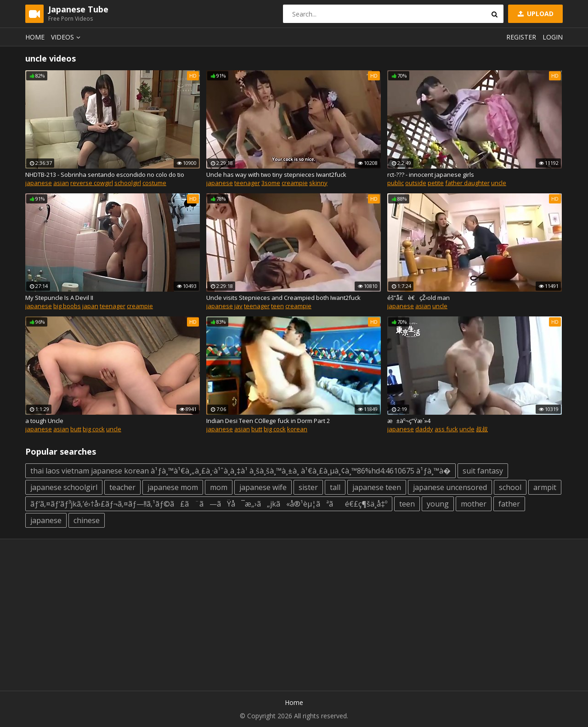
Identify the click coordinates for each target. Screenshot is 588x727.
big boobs (67, 306)
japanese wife (263, 487)
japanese (39, 183)
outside (416, 183)
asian (61, 183)
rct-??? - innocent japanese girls (431, 175)
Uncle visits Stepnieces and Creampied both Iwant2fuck (283, 298)
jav (238, 306)
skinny (318, 183)
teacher (122, 487)
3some (271, 183)
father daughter (467, 183)
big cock (94, 429)
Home (35, 37)
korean (297, 429)
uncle (499, 183)
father (509, 504)
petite (436, 183)
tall (335, 487)
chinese (87, 520)
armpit (545, 487)
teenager (247, 183)
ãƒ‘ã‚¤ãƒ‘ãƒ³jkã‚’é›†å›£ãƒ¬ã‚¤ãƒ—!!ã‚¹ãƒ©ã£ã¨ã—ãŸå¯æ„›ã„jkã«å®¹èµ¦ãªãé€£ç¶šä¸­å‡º (209, 504)
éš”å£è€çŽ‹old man (418, 298)
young (438, 504)
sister (308, 487)
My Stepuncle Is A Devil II (59, 298)
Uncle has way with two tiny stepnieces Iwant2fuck (276, 175)
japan (90, 306)
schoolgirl (128, 183)
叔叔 (482, 429)
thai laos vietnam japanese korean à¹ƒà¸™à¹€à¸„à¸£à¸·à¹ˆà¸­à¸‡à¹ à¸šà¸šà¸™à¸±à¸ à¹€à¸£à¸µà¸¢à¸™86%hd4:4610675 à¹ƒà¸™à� (240, 471)
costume (154, 183)
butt (76, 429)
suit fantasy (483, 471)
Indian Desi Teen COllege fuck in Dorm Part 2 (268, 421)
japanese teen (377, 487)
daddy (424, 429)
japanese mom (173, 487)
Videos (67, 37)
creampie (295, 183)
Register (521, 37)
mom (219, 487)
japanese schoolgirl (64, 487)
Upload (535, 14)
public (396, 183)
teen (277, 306)
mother (474, 504)
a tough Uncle (44, 421)
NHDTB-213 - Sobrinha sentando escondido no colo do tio (105, 175)
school (510, 487)
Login (553, 37)
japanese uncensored (450, 487)
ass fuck (446, 429)
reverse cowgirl (92, 183)
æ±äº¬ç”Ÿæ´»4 (409, 421)
